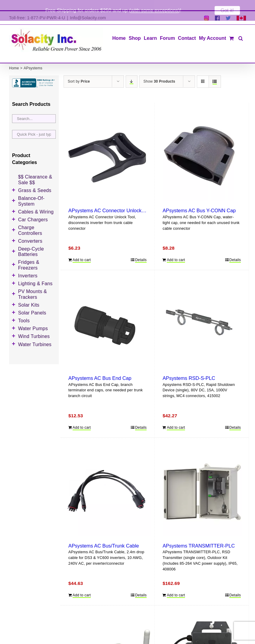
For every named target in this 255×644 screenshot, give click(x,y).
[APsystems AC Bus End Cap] (108, 315)
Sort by (79, 71)
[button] (241, 27)
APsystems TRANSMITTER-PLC (199, 535)
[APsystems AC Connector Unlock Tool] (108, 147)
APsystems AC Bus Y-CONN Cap (199, 200)
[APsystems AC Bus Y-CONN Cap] (202, 147)
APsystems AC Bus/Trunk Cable (104, 535)
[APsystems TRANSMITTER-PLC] (202, 482)
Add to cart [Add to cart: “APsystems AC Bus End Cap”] (82, 417)
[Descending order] (132, 71)
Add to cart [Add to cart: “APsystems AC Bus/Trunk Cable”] (82, 585)
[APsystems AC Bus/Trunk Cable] (108, 482)
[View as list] (215, 71)
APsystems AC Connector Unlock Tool (110, 200)
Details (141, 250)
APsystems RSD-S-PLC (189, 368)
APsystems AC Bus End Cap (100, 368)
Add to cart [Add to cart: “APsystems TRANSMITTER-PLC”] (176, 585)
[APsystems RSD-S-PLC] (202, 315)
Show (159, 71)
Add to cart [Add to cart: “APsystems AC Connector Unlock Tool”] (82, 250)
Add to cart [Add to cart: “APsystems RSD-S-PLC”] (176, 417)
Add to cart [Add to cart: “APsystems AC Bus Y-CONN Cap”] (176, 250)
